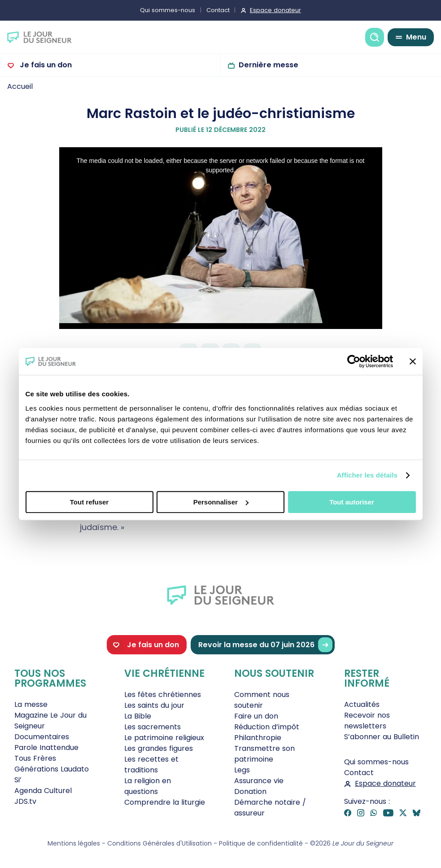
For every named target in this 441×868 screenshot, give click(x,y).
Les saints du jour (154, 705)
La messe (31, 704)
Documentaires (42, 737)
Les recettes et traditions (151, 765)
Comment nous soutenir (262, 700)
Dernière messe (269, 65)
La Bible (138, 716)
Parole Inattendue (46, 747)
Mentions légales (74, 843)
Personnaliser (221, 502)
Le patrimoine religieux (164, 738)
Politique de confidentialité (261, 843)
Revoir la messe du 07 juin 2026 (265, 645)
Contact (218, 10)
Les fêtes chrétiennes (163, 695)
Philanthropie (258, 738)
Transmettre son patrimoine (264, 754)
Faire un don (256, 716)
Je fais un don (45, 65)
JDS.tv (25, 801)
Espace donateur (275, 10)
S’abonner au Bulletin (382, 737)
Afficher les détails (367, 475)
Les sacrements (153, 727)
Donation (250, 791)
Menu (416, 37)
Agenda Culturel (43, 791)
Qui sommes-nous (168, 10)
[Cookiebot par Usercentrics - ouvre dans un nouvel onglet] (354, 361)
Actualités (362, 704)
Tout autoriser (352, 502)
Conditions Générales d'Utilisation (159, 843)
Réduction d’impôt (267, 727)
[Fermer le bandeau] (413, 361)
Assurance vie (259, 781)
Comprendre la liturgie (165, 802)
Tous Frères (35, 758)
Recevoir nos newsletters (367, 721)
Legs (242, 770)
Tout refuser (89, 502)
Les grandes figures (159, 748)
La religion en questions (148, 786)
